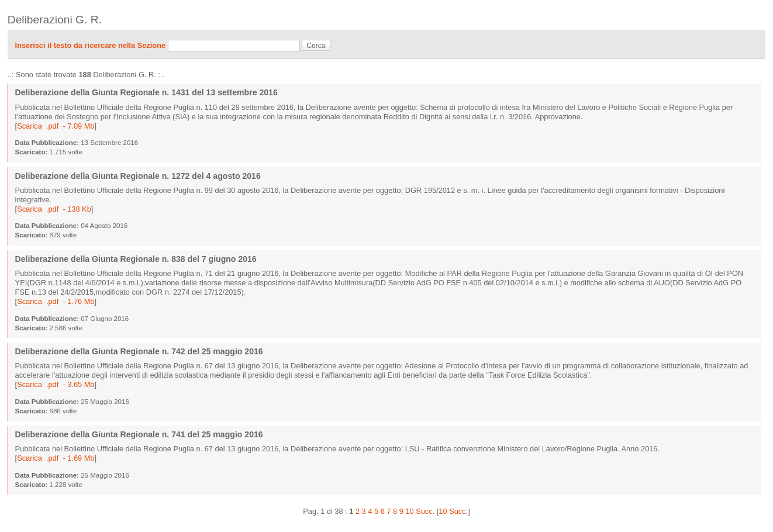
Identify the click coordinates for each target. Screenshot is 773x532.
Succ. (425, 511)
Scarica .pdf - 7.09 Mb (56, 126)
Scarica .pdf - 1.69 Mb (56, 458)
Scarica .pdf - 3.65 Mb (56, 384)
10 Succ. (453, 511)
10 (409, 511)
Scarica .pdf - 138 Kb (54, 209)
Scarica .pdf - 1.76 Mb (56, 301)
